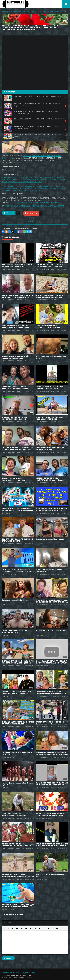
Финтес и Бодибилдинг (10, 11)
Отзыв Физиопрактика (55, 207)
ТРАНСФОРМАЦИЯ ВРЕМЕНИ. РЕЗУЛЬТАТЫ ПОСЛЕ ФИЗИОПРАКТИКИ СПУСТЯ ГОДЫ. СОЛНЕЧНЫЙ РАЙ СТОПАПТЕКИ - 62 (18, 875)
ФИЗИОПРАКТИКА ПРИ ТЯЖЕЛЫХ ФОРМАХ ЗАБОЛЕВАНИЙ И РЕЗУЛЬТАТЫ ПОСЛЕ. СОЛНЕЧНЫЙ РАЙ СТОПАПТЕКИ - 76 (52, 418)
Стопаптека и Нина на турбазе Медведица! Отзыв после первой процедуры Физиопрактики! (15, 387)
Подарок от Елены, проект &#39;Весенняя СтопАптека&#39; (15, 814)
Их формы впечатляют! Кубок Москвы (51, 630)
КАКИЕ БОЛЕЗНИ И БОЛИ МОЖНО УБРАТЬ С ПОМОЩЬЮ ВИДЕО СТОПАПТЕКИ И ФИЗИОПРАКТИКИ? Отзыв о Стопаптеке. (50, 387)
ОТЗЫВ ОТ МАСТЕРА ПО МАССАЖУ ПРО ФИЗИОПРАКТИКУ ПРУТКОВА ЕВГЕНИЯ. (52, 845)
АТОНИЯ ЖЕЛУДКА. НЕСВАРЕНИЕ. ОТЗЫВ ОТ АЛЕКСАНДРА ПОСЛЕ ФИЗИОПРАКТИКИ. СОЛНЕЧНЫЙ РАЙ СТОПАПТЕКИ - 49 (51, 296)
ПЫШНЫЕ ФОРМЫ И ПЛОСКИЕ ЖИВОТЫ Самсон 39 (14, 631)
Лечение (17, 207)
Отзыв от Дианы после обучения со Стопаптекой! (50, 570)
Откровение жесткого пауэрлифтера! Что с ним (51, 357)
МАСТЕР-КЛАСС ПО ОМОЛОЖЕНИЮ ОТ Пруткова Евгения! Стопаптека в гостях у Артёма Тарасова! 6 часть (52, 723)
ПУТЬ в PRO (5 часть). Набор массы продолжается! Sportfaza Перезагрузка (18, 570)
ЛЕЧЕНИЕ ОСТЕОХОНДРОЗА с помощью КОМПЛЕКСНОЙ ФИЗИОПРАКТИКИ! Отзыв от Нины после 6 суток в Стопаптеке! (18, 845)
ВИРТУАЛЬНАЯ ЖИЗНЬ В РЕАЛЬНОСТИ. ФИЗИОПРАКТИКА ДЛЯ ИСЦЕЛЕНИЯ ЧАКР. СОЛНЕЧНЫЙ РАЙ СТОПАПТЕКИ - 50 (18, 662)
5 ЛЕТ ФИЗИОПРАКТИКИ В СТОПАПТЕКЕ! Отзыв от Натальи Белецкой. (49, 326)
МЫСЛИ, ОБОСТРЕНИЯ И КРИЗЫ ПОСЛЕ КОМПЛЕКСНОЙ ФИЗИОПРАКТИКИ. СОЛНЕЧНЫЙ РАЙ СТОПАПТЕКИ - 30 (52, 784)
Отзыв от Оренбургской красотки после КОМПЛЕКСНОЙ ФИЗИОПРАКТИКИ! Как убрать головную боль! (52, 601)
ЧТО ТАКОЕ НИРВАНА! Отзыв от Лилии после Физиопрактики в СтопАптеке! (18, 448)
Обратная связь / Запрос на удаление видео (19, 972)
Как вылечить (50, 205)
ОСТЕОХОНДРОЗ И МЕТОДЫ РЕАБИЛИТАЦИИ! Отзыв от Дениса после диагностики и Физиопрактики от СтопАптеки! (51, 479)
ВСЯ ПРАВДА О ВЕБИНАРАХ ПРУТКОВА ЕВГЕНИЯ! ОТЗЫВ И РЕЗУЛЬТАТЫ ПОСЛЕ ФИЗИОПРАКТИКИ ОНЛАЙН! (18, 296)
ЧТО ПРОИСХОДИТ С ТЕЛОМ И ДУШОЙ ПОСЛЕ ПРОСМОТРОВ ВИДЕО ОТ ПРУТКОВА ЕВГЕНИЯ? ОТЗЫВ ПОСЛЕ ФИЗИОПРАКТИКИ (51, 509)
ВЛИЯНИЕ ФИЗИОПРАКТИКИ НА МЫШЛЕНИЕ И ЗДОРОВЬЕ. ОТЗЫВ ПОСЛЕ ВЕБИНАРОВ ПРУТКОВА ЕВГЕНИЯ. (16, 326)
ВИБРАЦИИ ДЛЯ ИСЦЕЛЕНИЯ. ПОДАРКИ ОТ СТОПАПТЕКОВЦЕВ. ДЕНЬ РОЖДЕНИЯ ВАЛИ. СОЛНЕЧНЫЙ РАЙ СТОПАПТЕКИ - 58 (18, 723)
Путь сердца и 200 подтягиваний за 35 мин (51, 875)
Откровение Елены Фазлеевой (33, 207)
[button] (4, 928)
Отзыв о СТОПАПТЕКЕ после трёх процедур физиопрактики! (15, 357)
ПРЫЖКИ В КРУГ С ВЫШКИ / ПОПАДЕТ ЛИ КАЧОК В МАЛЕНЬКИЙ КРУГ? (18, 906)
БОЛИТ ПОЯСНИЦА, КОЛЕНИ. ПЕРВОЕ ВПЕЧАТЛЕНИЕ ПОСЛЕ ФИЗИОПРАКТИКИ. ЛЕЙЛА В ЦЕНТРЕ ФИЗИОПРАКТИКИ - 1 (17, 540)
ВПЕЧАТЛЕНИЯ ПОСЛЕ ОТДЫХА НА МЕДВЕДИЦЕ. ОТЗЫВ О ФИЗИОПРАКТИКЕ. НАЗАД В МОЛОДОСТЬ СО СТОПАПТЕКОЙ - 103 (51, 448)
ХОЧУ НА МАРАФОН (35, 221)
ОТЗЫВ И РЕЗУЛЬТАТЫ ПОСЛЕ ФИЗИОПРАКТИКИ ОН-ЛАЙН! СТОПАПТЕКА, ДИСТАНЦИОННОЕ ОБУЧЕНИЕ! (16, 418)
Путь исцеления (37, 205)
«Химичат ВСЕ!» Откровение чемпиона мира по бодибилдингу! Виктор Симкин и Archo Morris (18, 509)
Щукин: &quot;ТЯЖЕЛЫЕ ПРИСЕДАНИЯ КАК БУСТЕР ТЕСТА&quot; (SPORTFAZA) (52, 662)
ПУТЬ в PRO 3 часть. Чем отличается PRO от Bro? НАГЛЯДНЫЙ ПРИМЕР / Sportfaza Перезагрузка (50, 814)
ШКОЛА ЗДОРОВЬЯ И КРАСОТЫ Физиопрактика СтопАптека (40, 11)
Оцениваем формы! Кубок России (15, 600)
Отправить (8, 958)
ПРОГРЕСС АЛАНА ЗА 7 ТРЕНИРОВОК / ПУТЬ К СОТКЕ (18, 753)
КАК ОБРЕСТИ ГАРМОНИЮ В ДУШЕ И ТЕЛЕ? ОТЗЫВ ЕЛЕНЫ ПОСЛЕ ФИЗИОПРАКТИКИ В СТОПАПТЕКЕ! (17, 265)
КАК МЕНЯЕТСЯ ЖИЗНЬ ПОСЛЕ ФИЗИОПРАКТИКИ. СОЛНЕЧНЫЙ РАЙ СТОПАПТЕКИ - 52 (51, 692)
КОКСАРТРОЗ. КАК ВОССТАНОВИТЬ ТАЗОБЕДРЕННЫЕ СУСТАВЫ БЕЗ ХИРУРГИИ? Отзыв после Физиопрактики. (50, 265)
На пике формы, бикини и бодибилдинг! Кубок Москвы (18, 784)
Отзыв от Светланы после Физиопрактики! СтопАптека (13, 479)
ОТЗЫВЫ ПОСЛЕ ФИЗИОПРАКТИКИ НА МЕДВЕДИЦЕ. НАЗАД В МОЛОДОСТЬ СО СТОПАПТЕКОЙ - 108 (52, 753)
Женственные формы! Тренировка (50, 539)
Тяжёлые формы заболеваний (18, 205)
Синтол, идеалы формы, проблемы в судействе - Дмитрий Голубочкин (17, 692)
